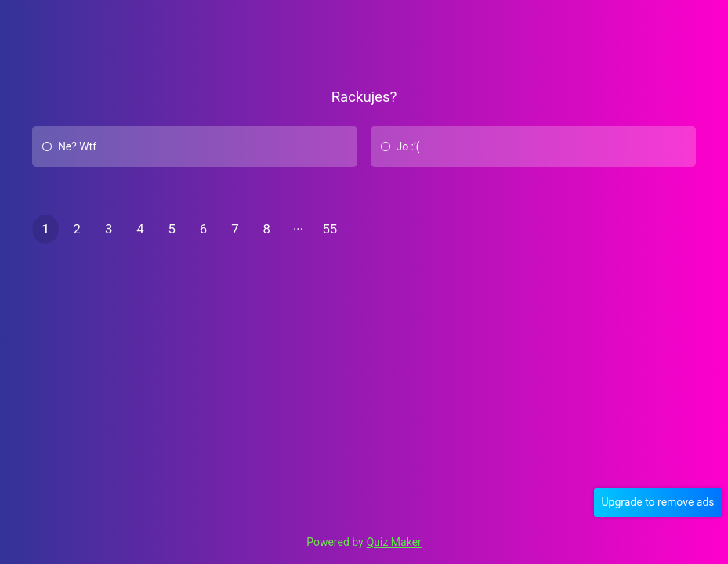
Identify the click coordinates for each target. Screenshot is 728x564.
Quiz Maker (394, 542)
